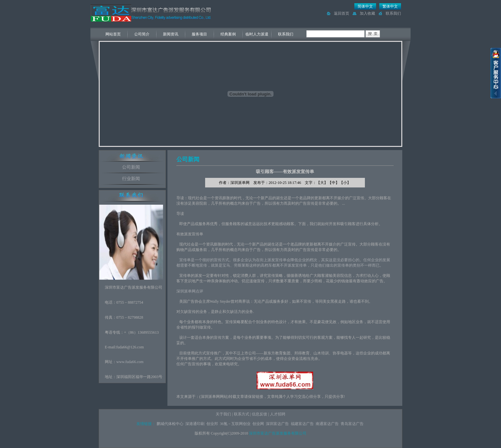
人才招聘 (278, 414)
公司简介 (142, 34)
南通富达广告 (327, 424)
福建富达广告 (302, 424)
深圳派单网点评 (190, 291)
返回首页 (342, 13)
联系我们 (393, 13)
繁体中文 (390, 6)
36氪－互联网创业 (235, 424)
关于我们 (223, 414)
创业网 (258, 424)
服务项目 (199, 34)
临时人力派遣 (257, 34)
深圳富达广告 (277, 424)
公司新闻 (131, 167)
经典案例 (228, 34)
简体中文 (365, 6)
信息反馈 (259, 414)
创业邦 (212, 424)
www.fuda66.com (130, 362)
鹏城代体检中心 (170, 424)
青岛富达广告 (352, 424)
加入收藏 (367, 13)
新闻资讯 (171, 34)
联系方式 (242, 414)
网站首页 (113, 34)
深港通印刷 (195, 424)
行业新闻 (131, 179)
